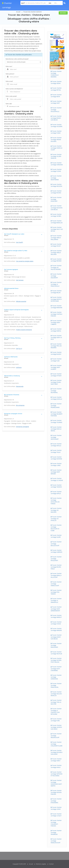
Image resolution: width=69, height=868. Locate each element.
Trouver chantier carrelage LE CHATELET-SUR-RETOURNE (56, 711)
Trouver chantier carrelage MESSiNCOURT (56, 736)
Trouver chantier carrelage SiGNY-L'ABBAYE (56, 322)
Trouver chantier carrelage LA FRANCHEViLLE (56, 284)
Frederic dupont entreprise (24, 330)
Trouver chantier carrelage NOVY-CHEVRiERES (56, 669)
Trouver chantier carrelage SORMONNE (56, 677)
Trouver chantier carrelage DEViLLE (56, 445)
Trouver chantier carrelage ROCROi (56, 192)
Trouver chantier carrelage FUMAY (56, 132)
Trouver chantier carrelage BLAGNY (56, 353)
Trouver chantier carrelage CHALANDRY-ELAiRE (57, 744)
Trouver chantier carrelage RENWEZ (56, 260)
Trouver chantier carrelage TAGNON (56, 486)
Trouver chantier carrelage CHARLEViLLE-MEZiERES (56, 74)
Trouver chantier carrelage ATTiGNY (56, 375)
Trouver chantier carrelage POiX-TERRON (56, 592)
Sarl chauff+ (20, 242)
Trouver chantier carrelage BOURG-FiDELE (56, 567)
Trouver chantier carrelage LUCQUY (56, 815)
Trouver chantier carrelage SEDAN (56, 82)
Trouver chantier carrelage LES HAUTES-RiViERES (56, 267)
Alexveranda (20, 386)
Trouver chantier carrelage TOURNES (56, 421)
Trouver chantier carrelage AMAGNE (56, 629)
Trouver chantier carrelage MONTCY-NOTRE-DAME (56, 299)
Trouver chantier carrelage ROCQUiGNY (56, 559)
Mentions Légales (41, 864)
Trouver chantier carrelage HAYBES (56, 215)
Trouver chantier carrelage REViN (56, 96)
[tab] (23, 235)
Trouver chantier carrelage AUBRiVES (56, 551)
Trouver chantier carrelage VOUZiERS (56, 125)
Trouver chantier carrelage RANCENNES (56, 645)
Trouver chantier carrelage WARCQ (56, 330)
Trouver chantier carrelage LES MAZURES (56, 510)
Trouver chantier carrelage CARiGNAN (57, 164)
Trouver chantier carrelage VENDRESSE (56, 832)
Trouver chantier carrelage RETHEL (56, 89)
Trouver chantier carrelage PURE (56, 720)
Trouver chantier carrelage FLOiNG (56, 170)
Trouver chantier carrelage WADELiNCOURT (56, 841)
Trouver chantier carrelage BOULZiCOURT (56, 544)
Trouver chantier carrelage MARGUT (56, 616)
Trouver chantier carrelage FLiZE (56, 360)
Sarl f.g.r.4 (19, 349)
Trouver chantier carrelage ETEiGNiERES (56, 801)
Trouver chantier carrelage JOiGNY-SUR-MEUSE (56, 637)
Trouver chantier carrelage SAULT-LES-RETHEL (57, 229)
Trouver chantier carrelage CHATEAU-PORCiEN (57, 314)
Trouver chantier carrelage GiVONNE (56, 458)
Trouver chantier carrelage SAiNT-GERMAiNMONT (56, 609)
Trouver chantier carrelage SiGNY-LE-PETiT (56, 337)
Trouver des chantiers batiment (32, 12)
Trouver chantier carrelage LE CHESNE (57, 479)
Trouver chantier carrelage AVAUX (56, 766)
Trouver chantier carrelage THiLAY (56, 451)
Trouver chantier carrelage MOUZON (56, 185)
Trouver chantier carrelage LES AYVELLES (56, 519)
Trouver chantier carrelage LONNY (56, 808)
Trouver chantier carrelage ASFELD (56, 493)
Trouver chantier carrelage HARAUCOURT (56, 584)
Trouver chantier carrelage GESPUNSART (56, 437)
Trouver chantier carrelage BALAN (56, 292)
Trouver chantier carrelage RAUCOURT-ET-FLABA (56, 528)
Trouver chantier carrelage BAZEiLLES (57, 222)
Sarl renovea (20, 280)
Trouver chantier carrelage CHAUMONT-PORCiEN (56, 823)
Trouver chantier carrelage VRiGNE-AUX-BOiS (56, 139)
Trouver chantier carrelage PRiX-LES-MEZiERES (56, 346)
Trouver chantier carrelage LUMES (56, 464)
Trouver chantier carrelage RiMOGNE (56, 307)
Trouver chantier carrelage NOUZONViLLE (56, 110)
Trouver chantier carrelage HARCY (56, 760)
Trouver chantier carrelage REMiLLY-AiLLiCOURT (56, 575)
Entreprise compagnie (23, 427)
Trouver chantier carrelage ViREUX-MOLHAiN (56, 253)
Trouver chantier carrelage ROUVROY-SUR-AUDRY (57, 752)
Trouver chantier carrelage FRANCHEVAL (56, 685)
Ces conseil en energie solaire (25, 261)
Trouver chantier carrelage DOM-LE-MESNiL (56, 429)
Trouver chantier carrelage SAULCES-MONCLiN (56, 694)
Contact (51, 864)
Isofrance (19, 367)
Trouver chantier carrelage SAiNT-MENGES (56, 472)
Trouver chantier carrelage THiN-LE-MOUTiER (56, 702)
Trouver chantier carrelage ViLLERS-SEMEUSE (56, 156)
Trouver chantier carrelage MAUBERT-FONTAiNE (57, 414)
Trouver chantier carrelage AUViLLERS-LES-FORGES (56, 501)
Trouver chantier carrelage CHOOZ (56, 623)
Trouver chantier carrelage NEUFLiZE (56, 653)
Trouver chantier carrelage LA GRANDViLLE (56, 600)
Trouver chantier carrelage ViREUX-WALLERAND (56, 238)
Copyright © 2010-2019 (19, 864)
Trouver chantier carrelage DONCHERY (56, 199)
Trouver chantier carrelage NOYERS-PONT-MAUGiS (56, 660)
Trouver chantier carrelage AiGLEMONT (56, 276)
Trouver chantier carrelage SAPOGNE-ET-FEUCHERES (57, 774)
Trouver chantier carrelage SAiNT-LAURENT (56, 367)
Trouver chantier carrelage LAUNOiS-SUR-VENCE (56, 727)
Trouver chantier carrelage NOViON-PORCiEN (56, 792)
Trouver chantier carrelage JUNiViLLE (56, 398)
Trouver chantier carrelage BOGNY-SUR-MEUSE (56, 118)
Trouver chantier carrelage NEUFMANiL (56, 391)
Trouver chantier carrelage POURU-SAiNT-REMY (56, 382)
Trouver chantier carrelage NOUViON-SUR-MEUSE (57, 208)
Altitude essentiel (21, 301)
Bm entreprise (20, 405)
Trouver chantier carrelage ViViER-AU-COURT (57, 148)
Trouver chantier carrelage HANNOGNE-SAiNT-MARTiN (56, 783)
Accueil (18, 12)
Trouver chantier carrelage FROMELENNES (56, 406)
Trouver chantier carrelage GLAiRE (56, 536)
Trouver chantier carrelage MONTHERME (56, 178)
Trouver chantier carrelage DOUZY (56, 245)
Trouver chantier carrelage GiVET (56, 102)
